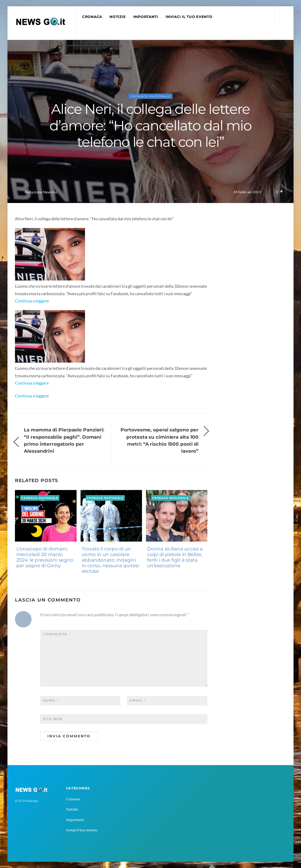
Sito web (53, 719)
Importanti (146, 17)
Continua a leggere (32, 301)
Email (138, 700)
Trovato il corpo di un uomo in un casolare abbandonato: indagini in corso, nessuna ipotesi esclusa (110, 560)
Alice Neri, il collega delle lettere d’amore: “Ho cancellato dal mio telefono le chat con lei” (150, 125)
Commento (57, 634)
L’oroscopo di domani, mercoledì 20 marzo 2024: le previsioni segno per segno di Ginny (45, 557)
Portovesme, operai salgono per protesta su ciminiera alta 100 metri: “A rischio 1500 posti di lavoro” (159, 440)
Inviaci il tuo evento (189, 17)
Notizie (118, 17)
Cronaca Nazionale (151, 96)
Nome (51, 700)
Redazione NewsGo (41, 192)
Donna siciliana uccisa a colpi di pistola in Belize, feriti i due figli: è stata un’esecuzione (175, 557)
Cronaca (92, 17)
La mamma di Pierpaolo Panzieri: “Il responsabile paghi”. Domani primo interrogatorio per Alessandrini (64, 440)
